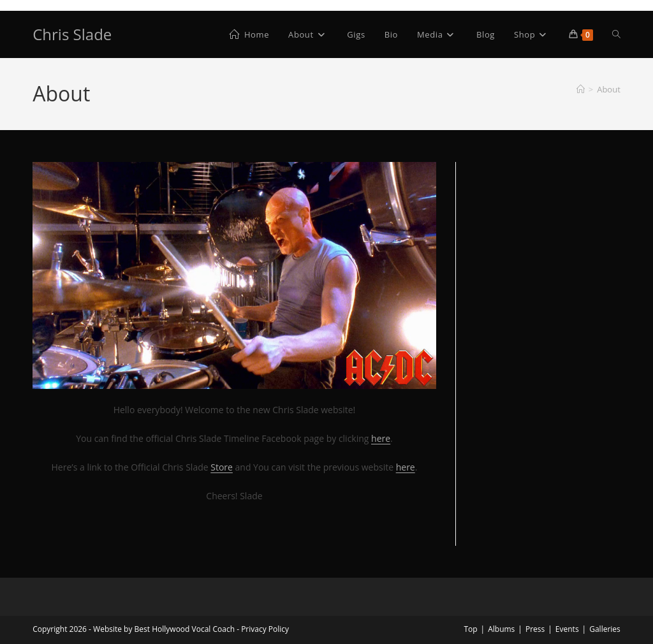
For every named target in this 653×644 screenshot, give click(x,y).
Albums (501, 629)
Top (470, 629)
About (609, 89)
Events (567, 629)
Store (222, 467)
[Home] (581, 89)
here (406, 467)
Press (535, 629)
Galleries (605, 629)
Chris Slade (72, 34)
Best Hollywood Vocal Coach (185, 629)
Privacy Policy (265, 629)
